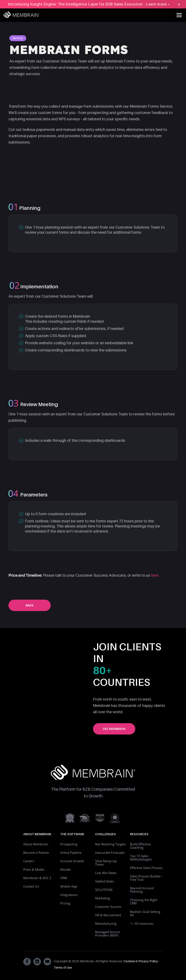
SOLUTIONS (104, 890)
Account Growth (72, 861)
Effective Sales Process (146, 868)
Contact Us (31, 886)
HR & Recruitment (108, 915)
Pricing (65, 903)
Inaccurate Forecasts (110, 853)
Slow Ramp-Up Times (106, 863)
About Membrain (36, 844)
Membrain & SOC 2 (37, 878)
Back (30, 605)
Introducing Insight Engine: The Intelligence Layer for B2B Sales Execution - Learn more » (89, 4)
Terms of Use (63, 967)
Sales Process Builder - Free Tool (146, 878)
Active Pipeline (71, 853)
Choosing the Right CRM (144, 901)
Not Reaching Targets (110, 844)
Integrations (69, 895)
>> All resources (142, 923)
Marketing (103, 898)
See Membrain (114, 729)
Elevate (65, 869)
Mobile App (69, 886)
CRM (64, 878)
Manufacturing (106, 923)
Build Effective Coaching (140, 846)
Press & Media (34, 869)
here (155, 575)
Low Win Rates (106, 873)
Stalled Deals (104, 881)
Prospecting (69, 844)
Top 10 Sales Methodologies (141, 858)
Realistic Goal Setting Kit (145, 913)
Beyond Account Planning (142, 890)
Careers (29, 861)
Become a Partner (36, 853)
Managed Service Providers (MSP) (107, 934)
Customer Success (108, 907)
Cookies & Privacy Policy (141, 961)
